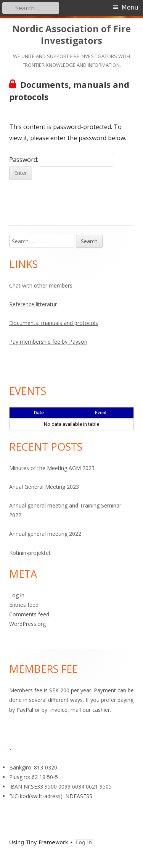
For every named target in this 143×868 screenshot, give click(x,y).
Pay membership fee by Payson (48, 342)
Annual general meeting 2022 (45, 534)
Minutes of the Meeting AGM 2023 (52, 468)
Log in (17, 595)
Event (101, 413)
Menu (130, 7)
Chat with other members (41, 285)
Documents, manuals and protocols (54, 323)
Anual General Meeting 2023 (44, 487)
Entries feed (24, 605)
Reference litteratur (33, 304)
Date (39, 413)
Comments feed (29, 614)
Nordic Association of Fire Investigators (71, 35)
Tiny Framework (47, 842)
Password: (61, 160)
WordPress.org (27, 624)
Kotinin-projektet (30, 553)
